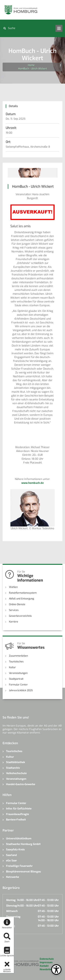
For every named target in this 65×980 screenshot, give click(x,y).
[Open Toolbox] (56, 970)
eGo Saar (11, 861)
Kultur (12, 667)
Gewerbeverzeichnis (20, 616)
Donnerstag (13, 917)
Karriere (14, 622)
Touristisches (16, 662)
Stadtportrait (16, 679)
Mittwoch (12, 911)
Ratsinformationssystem (23, 593)
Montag (11, 900)
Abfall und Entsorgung (21, 599)
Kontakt (44, 966)
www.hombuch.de (32, 483)
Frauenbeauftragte (18, 814)
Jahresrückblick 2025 (21, 690)
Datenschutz (47, 959)
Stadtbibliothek (16, 762)
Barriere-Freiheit (16, 820)
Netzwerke (13, 877)
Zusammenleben (18, 656)
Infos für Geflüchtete (19, 809)
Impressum (46, 962)
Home (31, 65)
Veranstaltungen (18, 673)
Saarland (11, 855)
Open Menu (59, 28)
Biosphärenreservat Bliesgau (23, 872)
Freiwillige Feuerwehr (19, 866)
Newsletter (46, 969)
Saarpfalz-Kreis (15, 850)
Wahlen (13, 587)
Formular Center (18, 685)
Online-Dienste (17, 604)
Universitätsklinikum (19, 839)
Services (14, 610)
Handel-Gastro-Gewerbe (21, 784)
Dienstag (12, 906)
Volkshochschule (16, 773)
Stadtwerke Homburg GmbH (23, 844)
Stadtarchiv (13, 768)
